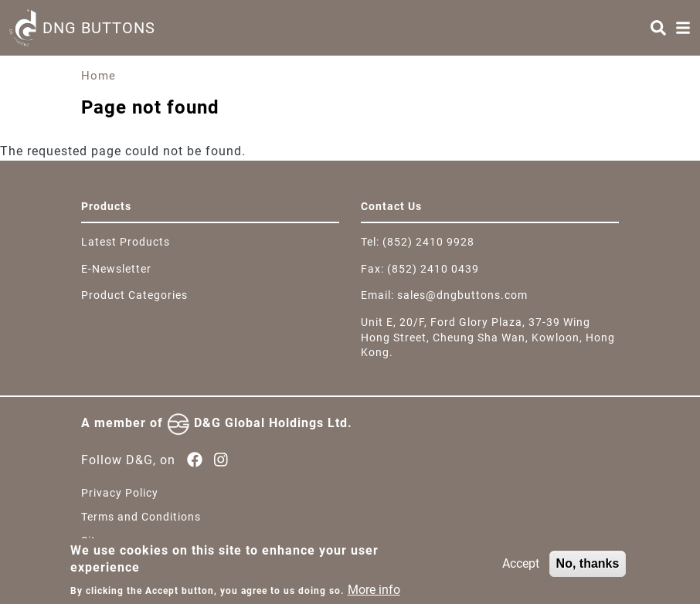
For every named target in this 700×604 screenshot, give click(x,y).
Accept (521, 569)
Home (99, 76)
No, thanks (588, 569)
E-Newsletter (116, 269)
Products (106, 206)
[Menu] (683, 28)
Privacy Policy (120, 493)
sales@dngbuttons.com (462, 295)
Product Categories (134, 295)
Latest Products (126, 242)
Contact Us (391, 206)
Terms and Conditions (141, 517)
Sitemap (104, 541)
